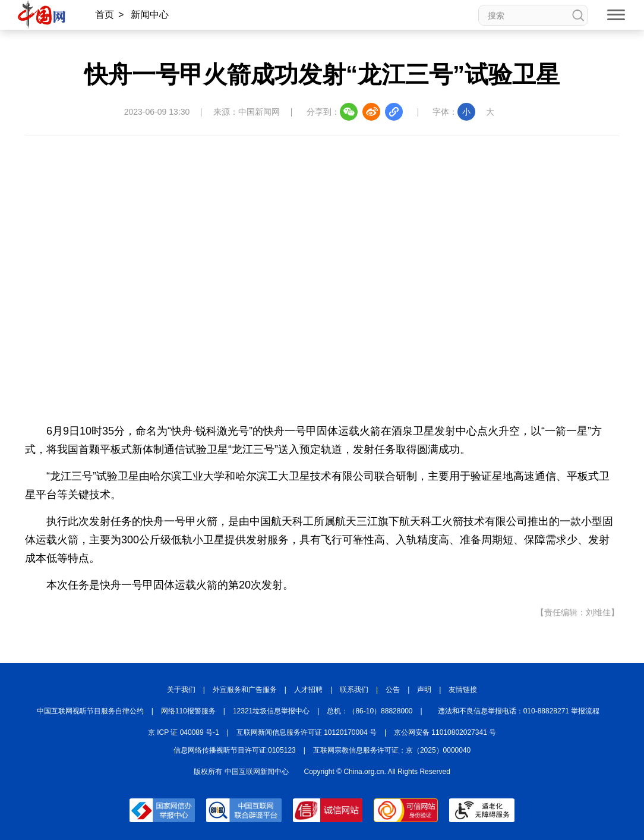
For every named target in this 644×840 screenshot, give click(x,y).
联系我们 (354, 690)
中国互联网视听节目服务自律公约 (90, 711)
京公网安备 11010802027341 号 (445, 732)
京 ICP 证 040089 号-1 (184, 732)
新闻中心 (150, 15)
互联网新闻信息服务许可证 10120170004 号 (307, 732)
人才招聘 (308, 690)
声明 (424, 690)
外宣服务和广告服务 (245, 690)
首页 (105, 15)
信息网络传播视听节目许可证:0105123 (235, 750)
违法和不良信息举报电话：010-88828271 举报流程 (519, 711)
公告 (393, 690)
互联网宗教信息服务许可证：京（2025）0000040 (392, 750)
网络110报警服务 (188, 711)
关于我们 (181, 690)
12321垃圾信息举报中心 (271, 711)
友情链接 (463, 690)
